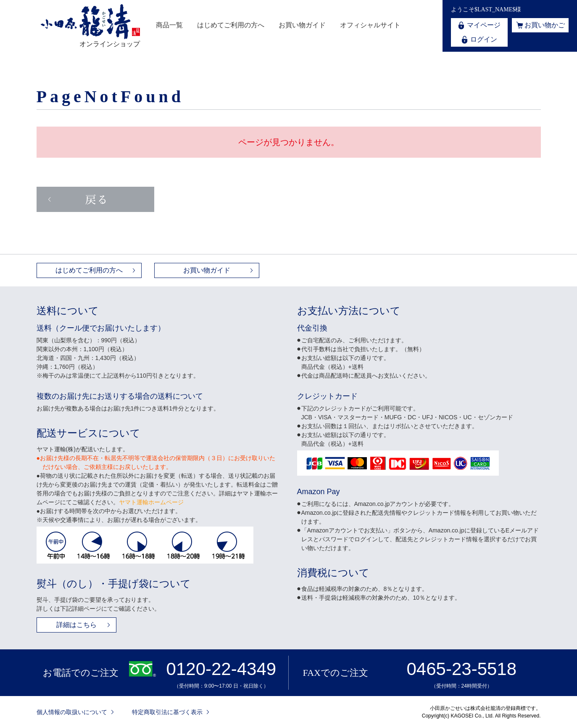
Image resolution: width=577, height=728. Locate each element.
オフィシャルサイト (370, 25)
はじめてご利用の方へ (231, 25)
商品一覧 (169, 25)
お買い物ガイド (302, 25)
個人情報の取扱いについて (72, 712)
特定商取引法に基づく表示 (167, 712)
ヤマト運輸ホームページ (151, 502)
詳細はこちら (76, 625)
